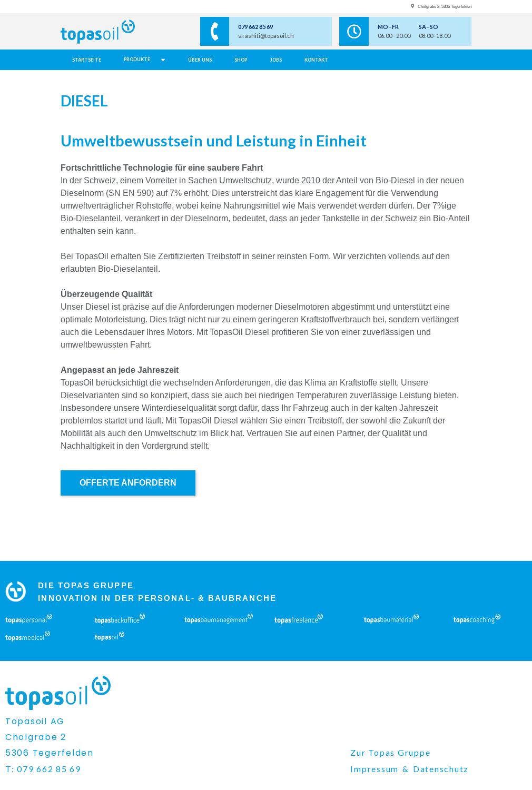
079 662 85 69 (255, 27)
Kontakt (316, 60)
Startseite (87, 60)
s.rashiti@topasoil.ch (266, 36)
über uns (200, 60)
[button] (145, 60)
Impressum (375, 769)
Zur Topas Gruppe (390, 752)
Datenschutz (441, 769)
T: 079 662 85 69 (43, 769)
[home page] (119, 32)
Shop (241, 60)
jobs (276, 60)
